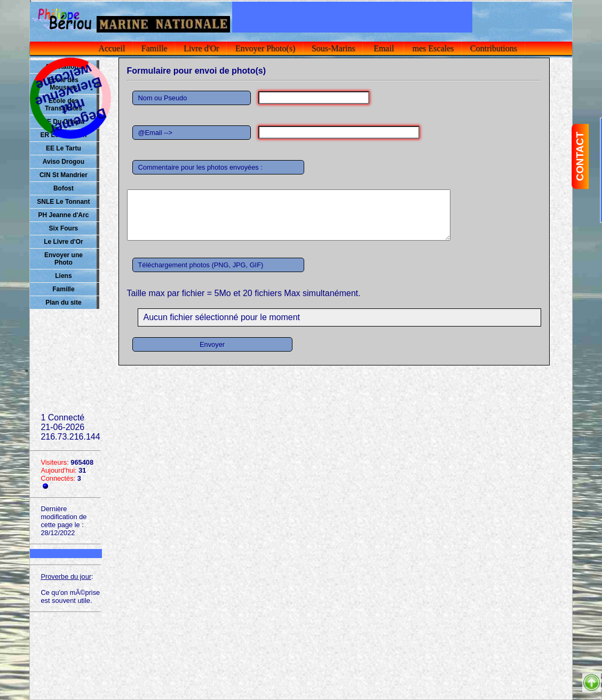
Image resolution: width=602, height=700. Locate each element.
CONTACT (580, 156)
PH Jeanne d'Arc (63, 215)
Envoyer (212, 344)
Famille (155, 48)
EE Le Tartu (64, 148)
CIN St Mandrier (64, 175)
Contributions (494, 48)
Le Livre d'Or (64, 242)
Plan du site (63, 303)
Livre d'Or (201, 48)
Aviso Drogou (64, 162)
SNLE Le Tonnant (63, 202)
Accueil (112, 48)
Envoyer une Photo (64, 259)
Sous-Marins (334, 48)
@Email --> (156, 133)
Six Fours (64, 228)
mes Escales (433, 48)
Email (384, 48)
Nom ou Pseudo (163, 98)
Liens (63, 276)
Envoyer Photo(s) (265, 48)
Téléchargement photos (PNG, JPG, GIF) (201, 265)
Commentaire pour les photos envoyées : (200, 167)
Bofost (64, 188)
